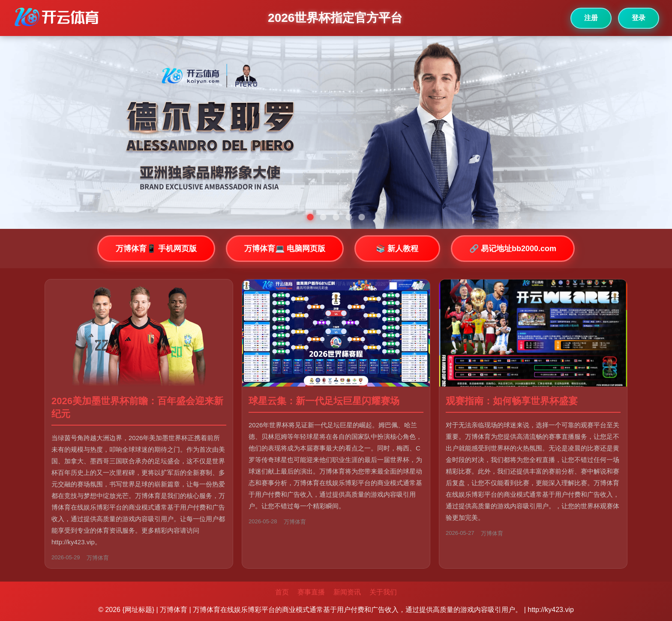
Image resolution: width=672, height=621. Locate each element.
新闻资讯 (347, 592)
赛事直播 (311, 592)
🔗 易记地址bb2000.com (513, 249)
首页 (282, 592)
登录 (639, 18)
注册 (591, 18)
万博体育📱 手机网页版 (156, 249)
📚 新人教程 (397, 249)
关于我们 (383, 592)
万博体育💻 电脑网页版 (285, 249)
